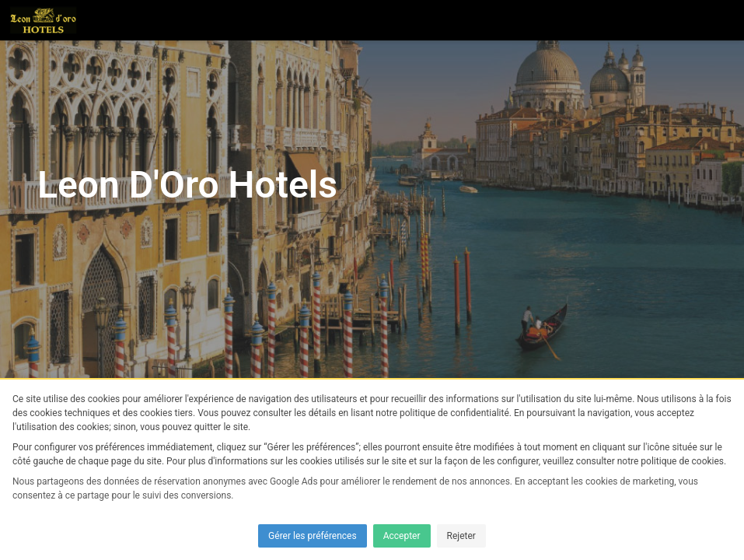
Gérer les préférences (313, 536)
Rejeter (461, 536)
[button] (724, 20)
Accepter (402, 536)
